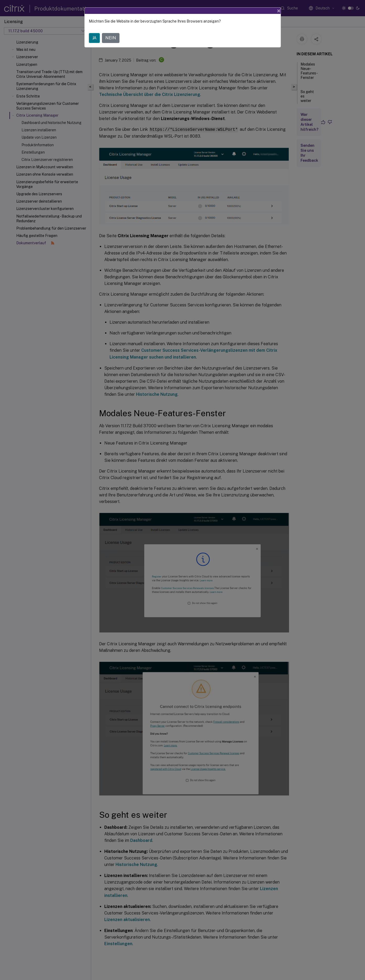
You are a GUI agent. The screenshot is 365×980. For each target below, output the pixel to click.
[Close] (279, 11)
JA (94, 38)
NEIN (111, 38)
